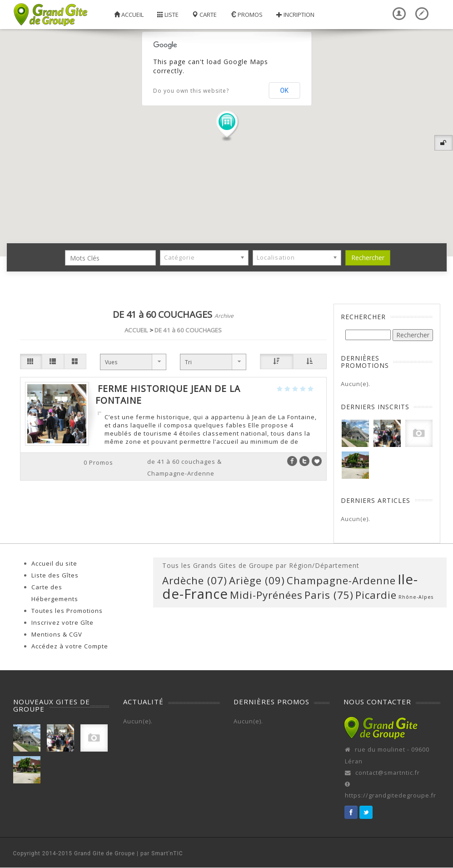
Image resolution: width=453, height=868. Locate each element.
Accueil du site (54, 563)
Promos (246, 15)
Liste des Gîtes (55, 575)
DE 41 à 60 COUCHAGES (188, 330)
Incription (295, 15)
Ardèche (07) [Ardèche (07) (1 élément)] (195, 580)
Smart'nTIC (167, 853)
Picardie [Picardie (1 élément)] (376, 595)
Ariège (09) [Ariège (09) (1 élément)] (257, 580)
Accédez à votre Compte (70, 646)
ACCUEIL (136, 330)
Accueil (129, 15)
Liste (168, 15)
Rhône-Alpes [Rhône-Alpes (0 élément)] (416, 597)
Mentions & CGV (57, 634)
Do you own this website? (191, 91)
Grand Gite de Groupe (105, 853)
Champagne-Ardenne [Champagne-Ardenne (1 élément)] (341, 580)
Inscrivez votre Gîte (62, 622)
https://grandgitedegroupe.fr (391, 795)
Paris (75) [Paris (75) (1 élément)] (329, 595)
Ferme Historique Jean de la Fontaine (168, 394)
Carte (204, 15)
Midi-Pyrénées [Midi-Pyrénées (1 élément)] (266, 595)
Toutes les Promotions (67, 611)
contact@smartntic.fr (388, 773)
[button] (227, 125)
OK (284, 90)
